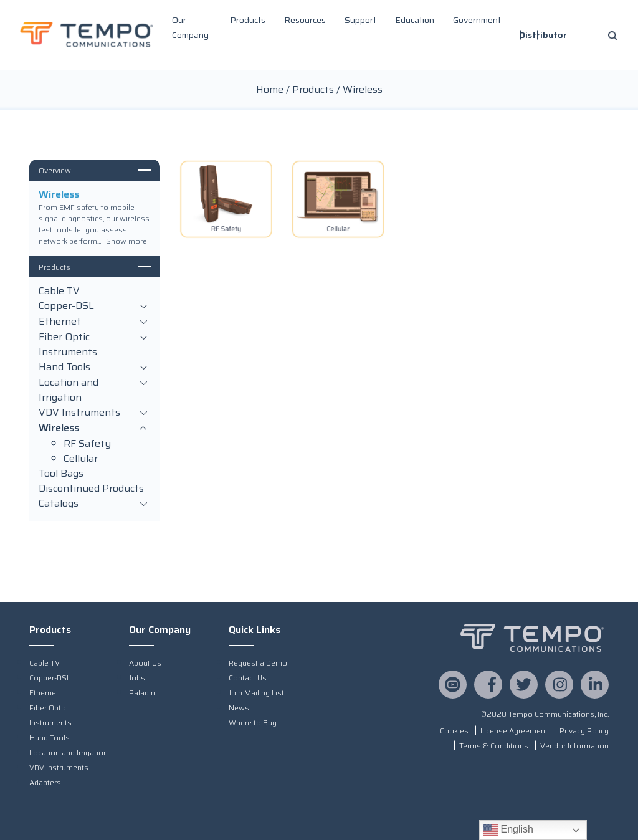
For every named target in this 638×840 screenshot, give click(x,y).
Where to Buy (253, 723)
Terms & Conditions (494, 746)
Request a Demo (258, 663)
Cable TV (59, 291)
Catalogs (95, 504)
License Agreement (514, 731)
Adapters (45, 782)
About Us (145, 663)
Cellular (81, 459)
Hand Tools (95, 367)
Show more (126, 241)
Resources (305, 20)
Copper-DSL (95, 306)
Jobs (137, 678)
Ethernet (95, 322)
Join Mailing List (256, 693)
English (508, 830)
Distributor (543, 35)
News (239, 708)
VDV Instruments (95, 413)
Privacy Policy (584, 731)
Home (270, 89)
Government (477, 20)
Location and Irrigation (95, 390)
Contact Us (248, 678)
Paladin (142, 693)
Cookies (454, 731)
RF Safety (87, 444)
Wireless (95, 428)
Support (360, 20)
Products (248, 20)
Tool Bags (61, 474)
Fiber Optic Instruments (95, 345)
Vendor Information (574, 746)
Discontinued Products (91, 489)
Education (415, 20)
